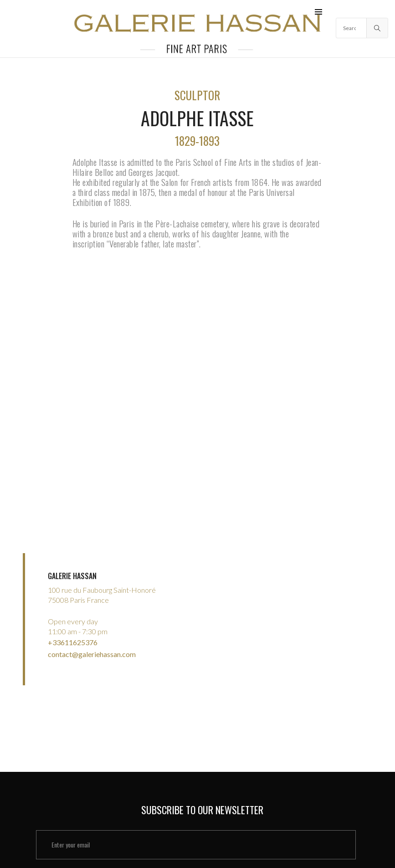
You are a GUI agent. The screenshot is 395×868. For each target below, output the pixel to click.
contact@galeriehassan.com (92, 646)
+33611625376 (73, 636)
